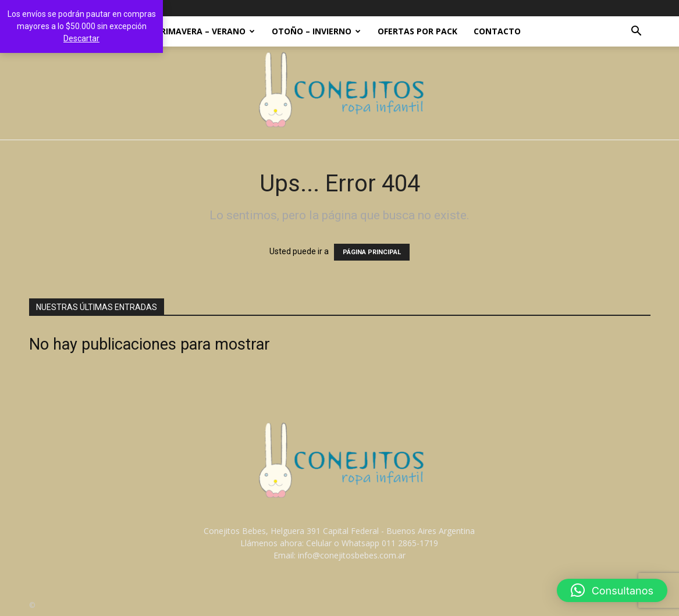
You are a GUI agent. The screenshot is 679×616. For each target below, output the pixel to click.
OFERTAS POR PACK (417, 31)
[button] (637, 32)
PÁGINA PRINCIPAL (372, 252)
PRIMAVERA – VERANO (205, 31)
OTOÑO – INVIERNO (316, 31)
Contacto (497, 31)
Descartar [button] (81, 38)
